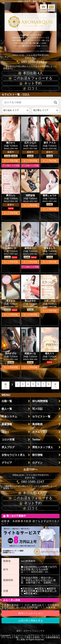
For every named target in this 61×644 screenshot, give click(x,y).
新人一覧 (7, 409)
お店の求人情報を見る (31, 621)
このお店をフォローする (30, 78)
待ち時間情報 (40, 401)
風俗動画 (37, 424)
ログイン (37, 463)
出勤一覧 (7, 401)
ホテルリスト (40, 432)
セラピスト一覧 (41, 416)
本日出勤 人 (30, 73)
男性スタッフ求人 (43, 447)
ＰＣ (42, 631)
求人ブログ (8, 447)
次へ (55, 385)
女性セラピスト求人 (13, 455)
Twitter (36, 439)
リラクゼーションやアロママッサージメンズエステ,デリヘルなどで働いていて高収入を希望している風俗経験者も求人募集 (31, 638)
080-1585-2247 (30, 62)
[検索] (56, 102)
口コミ (31, 88)
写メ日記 (37, 409)
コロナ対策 (8, 439)
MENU (51, 8)
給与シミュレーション (31, 613)
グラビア (7, 463)
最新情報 (7, 424)
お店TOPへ (30, 469)
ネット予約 (30, 83)
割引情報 (37, 455)
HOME (43, 8)
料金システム (9, 416)
